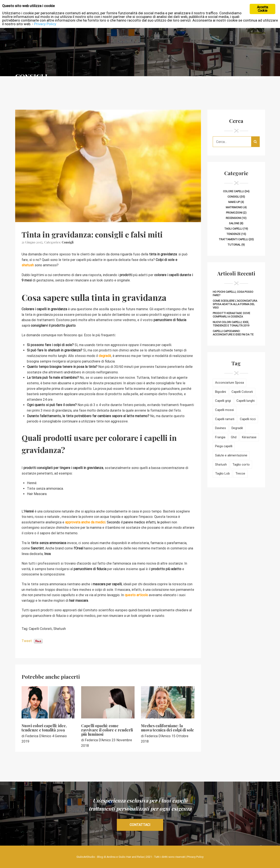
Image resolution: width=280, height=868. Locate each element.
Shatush (60, 629)
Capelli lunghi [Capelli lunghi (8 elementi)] (246, 401)
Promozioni (234, 213)
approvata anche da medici (85, 522)
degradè (105, 356)
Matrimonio (234, 207)
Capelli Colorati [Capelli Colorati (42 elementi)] (242, 392)
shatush (28, 265)
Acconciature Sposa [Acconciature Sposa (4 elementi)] (229, 383)
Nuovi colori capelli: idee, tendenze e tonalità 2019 (44, 728)
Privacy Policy (195, 857)
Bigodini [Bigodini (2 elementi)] (221, 392)
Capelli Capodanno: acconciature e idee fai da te (233, 333)
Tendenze (233, 234)
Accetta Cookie (262, 9)
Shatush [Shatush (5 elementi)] (221, 465)
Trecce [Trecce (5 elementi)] (240, 473)
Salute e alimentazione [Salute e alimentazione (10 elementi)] (231, 455)
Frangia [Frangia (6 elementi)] (220, 437)
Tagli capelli (233, 229)
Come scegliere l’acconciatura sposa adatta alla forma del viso (235, 304)
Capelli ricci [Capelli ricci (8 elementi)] (248, 419)
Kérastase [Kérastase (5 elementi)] (249, 437)
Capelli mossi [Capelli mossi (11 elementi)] (224, 410)
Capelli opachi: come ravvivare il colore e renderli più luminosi (107, 730)
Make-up (234, 202)
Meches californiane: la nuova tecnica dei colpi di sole (167, 728)
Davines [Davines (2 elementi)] (221, 428)
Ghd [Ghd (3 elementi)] (234, 437)
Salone (234, 223)
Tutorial (234, 245)
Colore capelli (233, 191)
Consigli (68, 242)
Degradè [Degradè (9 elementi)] (237, 428)
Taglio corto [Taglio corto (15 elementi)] (241, 465)
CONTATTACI (140, 825)
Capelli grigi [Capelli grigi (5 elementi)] (223, 401)
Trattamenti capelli (233, 239)
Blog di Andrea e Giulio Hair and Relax (121, 857)
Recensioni (233, 218)
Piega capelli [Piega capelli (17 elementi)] (224, 446)
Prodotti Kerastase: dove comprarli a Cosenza (231, 315)
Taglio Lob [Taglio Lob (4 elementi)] (222, 473)
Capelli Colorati (40, 629)
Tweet (27, 641)
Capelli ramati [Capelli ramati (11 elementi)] (225, 419)
